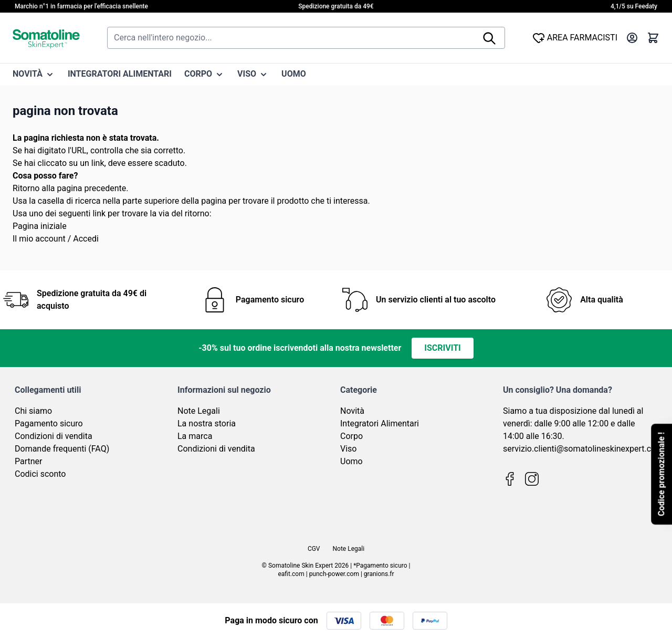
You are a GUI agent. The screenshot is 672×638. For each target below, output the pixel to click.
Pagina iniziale (40, 226)
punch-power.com (334, 574)
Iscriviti (442, 348)
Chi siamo (33, 411)
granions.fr (379, 574)
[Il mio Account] (632, 38)
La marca (195, 436)
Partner (29, 461)
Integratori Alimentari (380, 423)
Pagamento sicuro (49, 423)
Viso (348, 449)
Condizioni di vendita (54, 436)
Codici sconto (40, 474)
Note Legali (199, 411)
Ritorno (26, 188)
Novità (352, 411)
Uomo (351, 461)
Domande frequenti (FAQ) (62, 449)
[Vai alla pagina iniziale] (46, 38)
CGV (314, 549)
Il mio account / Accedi (56, 239)
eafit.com (291, 574)
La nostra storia (207, 423)
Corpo (351, 436)
